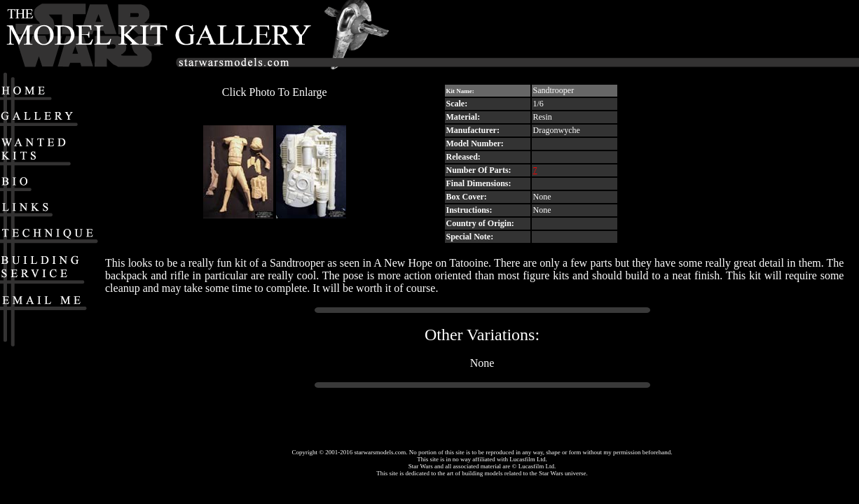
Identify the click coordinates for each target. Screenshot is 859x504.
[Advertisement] (689, 36)
